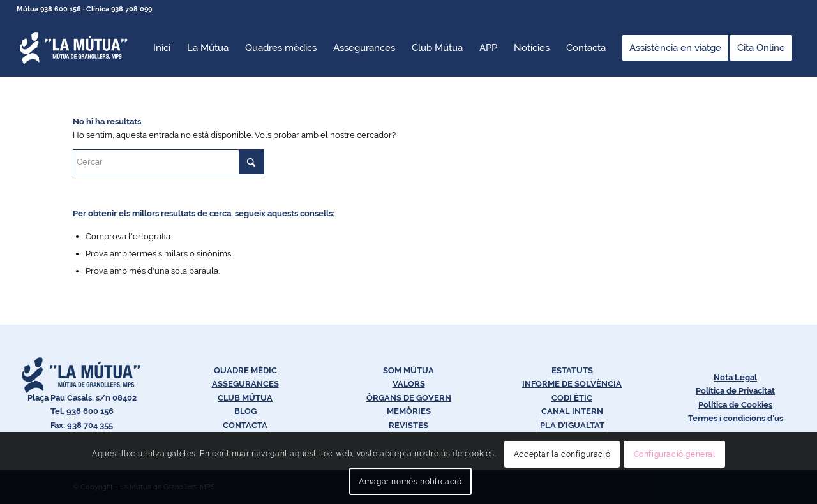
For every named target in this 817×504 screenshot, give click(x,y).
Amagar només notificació (410, 482)
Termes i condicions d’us (736, 418)
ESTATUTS (572, 370)
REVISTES (408, 425)
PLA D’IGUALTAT (572, 425)
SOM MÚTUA (408, 370)
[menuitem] (162, 48)
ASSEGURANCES (245, 384)
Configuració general (675, 454)
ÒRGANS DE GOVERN (409, 398)
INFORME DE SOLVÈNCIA (572, 384)
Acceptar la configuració (562, 454)
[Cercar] (169, 162)
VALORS (409, 384)
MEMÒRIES (409, 411)
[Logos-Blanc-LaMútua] (74, 48)
